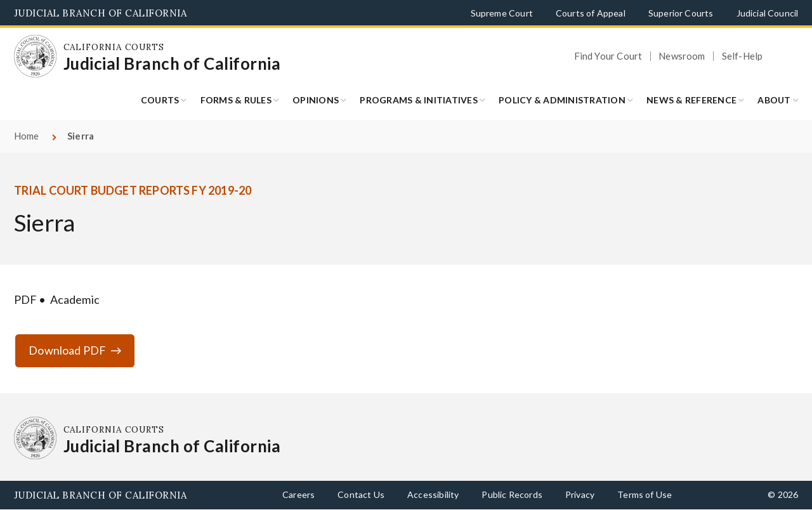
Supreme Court (502, 13)
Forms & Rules (236, 100)
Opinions (316, 100)
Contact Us (361, 494)
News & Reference (691, 100)
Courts (160, 100)
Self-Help (743, 56)
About (774, 100)
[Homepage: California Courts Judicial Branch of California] (36, 56)
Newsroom (682, 56)
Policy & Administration (562, 100)
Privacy (580, 494)
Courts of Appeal (591, 13)
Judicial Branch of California (101, 13)
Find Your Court (608, 56)
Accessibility (433, 494)
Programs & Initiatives (419, 100)
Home (27, 136)
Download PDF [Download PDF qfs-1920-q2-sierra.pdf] (67, 350)
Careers (298, 494)
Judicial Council (768, 13)
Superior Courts (681, 13)
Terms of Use (645, 494)
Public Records (512, 494)
